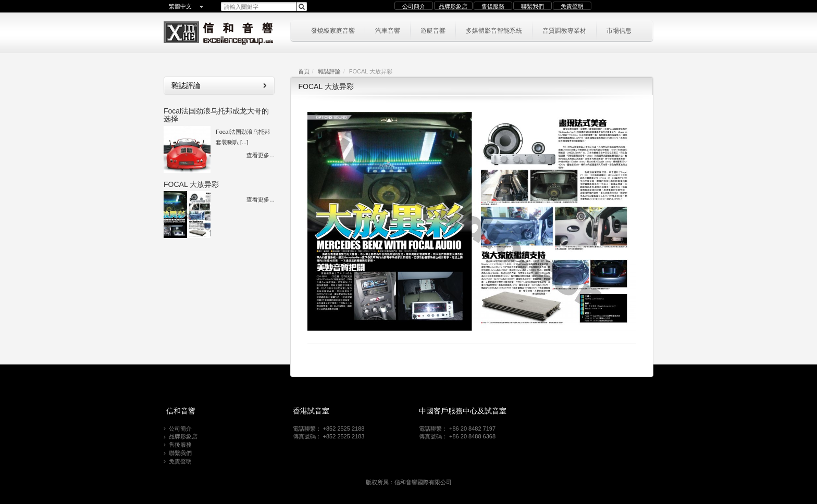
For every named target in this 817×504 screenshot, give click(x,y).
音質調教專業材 (564, 30)
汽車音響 (388, 30)
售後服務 (493, 6)
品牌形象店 (453, 6)
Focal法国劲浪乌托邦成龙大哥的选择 (216, 115)
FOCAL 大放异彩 (191, 184)
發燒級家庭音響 (333, 30)
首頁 (304, 71)
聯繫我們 (533, 6)
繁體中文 (180, 6)
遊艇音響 (433, 30)
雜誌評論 (329, 71)
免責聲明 (572, 6)
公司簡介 (414, 6)
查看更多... (260, 155)
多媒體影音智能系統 (494, 30)
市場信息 (619, 30)
